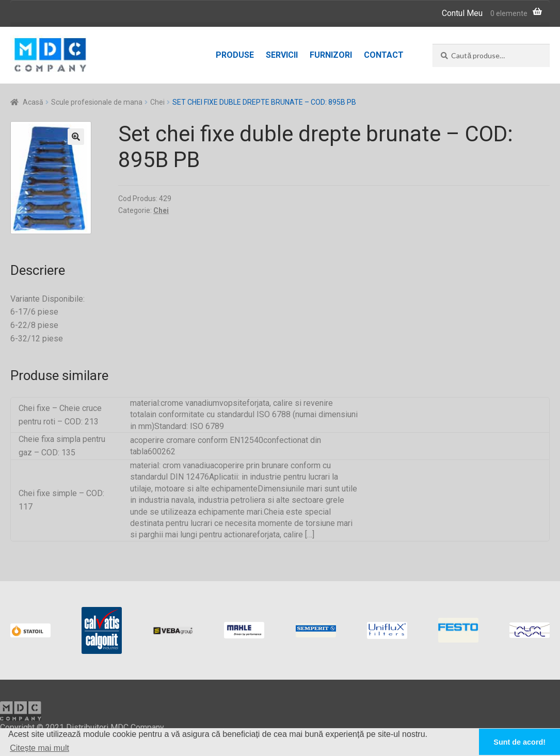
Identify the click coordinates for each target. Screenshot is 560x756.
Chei (157, 102)
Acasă (33, 102)
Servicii (282, 55)
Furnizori (331, 55)
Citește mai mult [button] (39, 748)
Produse (235, 55)
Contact (384, 55)
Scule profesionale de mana (97, 102)
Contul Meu (462, 13)
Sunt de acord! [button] (519, 742)
